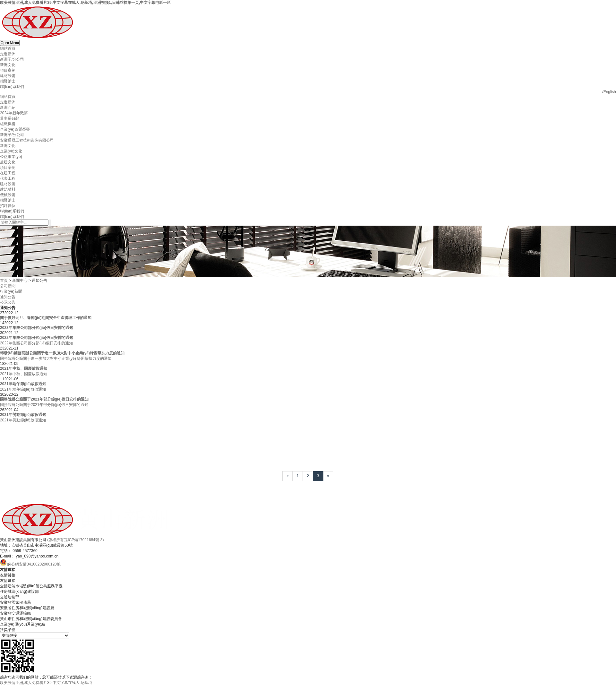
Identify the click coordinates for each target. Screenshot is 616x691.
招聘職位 (8, 206)
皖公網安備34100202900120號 (34, 564)
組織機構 (8, 124)
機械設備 (8, 195)
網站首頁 (8, 48)
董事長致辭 (10, 118)
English (610, 92)
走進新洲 (8, 54)
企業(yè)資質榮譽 (15, 129)
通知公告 (8, 297)
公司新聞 (8, 286)
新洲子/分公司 (12, 59)
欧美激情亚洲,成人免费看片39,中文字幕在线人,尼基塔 (46, 683)
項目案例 (8, 70)
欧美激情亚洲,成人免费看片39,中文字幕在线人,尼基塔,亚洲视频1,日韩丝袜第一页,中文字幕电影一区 (85, 3)
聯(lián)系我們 (12, 87)
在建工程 (8, 173)
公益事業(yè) (11, 157)
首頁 (4, 281)
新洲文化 (8, 65)
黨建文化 (8, 162)
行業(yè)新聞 (11, 291)
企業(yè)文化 (11, 151)
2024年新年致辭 (14, 113)
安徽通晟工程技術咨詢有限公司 (27, 140)
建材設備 (8, 76)
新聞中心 (20, 281)
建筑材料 (8, 189)
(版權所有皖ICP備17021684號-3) (75, 540)
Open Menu (10, 43)
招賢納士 (8, 81)
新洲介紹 (8, 108)
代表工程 (8, 178)
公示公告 (8, 302)
